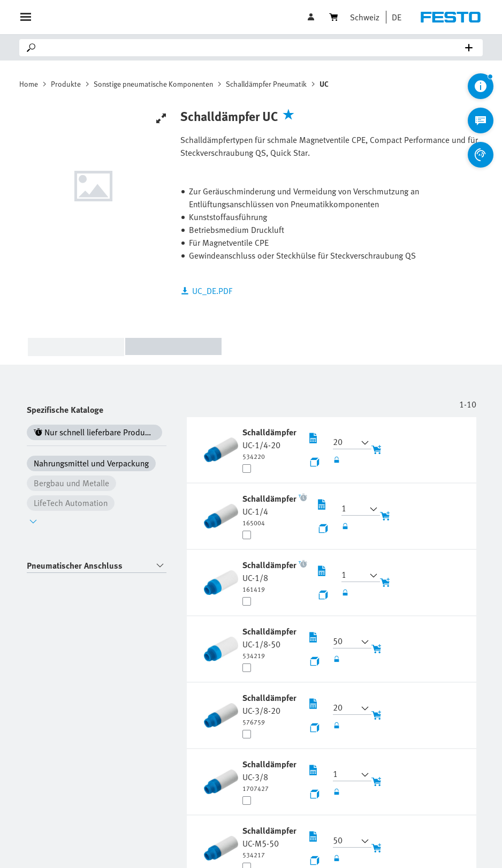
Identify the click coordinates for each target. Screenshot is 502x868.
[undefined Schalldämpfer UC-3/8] (269, 775)
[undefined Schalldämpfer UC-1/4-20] (269, 443)
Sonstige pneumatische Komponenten (153, 84)
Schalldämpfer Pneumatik (266, 84)
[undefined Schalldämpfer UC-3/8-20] (269, 709)
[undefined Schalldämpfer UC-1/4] (269, 510)
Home (29, 84)
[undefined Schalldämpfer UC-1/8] (269, 576)
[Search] (253, 48)
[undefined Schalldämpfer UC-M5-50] (269, 842)
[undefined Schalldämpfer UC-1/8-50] (269, 643)
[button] (394, 17)
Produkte (66, 84)
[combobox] (97, 566)
